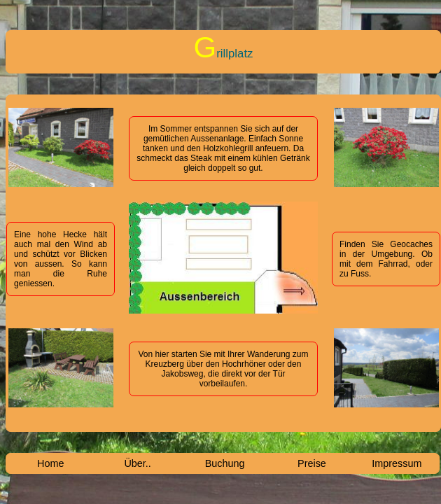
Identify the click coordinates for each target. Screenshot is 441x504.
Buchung (225, 463)
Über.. (137, 463)
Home (50, 463)
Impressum (397, 463)
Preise (312, 463)
